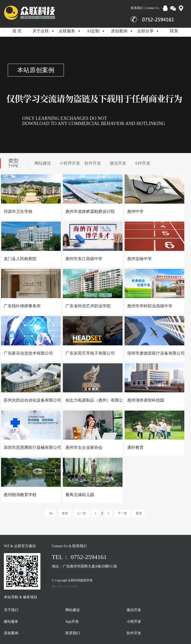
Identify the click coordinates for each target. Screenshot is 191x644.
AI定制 (95, 31)
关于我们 (11, 610)
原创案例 (122, 31)
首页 (65, 513)
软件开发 (93, 163)
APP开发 (142, 163)
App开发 (72, 622)
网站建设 (43, 163)
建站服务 (11, 622)
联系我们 (73, 633)
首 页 (17, 31)
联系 (174, 31)
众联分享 (148, 31)
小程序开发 (70, 163)
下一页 (122, 513)
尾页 (139, 513)
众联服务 (69, 31)
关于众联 (43, 31)
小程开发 (134, 622)
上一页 (81, 513)
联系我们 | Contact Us (145, 8)
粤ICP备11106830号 (65, 586)
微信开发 (118, 163)
